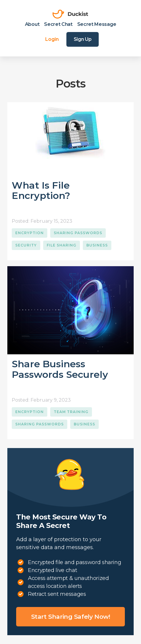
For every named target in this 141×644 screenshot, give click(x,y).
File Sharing (62, 245)
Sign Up (83, 39)
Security (26, 245)
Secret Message (97, 24)
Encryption (30, 233)
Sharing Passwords (78, 233)
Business (97, 245)
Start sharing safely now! (71, 617)
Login (52, 39)
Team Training (71, 412)
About (32, 24)
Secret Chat (58, 24)
